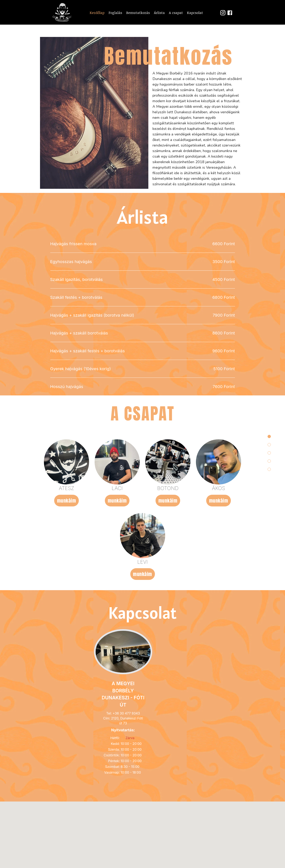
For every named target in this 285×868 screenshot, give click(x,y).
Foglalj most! (143, 83)
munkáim (67, 625)
